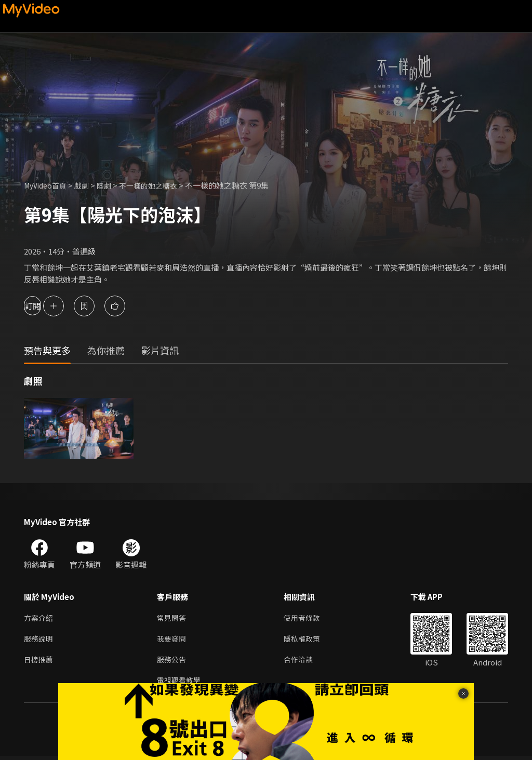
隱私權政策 (306, 640)
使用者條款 (306, 618)
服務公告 (172, 662)
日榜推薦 (39, 662)
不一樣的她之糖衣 (157, 185)
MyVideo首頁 (48, 185)
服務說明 (39, 640)
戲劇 (87, 185)
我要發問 (172, 640)
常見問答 (172, 618)
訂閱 (45, 306)
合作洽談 (302, 662)
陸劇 (110, 185)
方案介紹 (39, 618)
